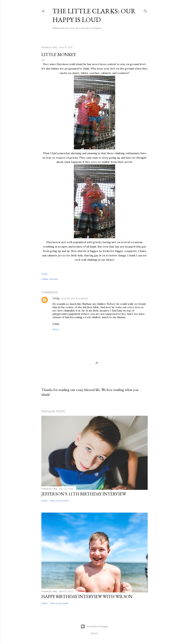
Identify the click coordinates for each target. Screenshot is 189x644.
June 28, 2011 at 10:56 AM (74, 298)
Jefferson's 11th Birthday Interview (84, 494)
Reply (56, 329)
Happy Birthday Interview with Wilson (87, 596)
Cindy (56, 298)
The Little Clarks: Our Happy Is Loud (94, 15)
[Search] (145, 10)
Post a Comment (59, 501)
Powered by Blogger (94, 626)
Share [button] (44, 274)
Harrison (54, 279)
